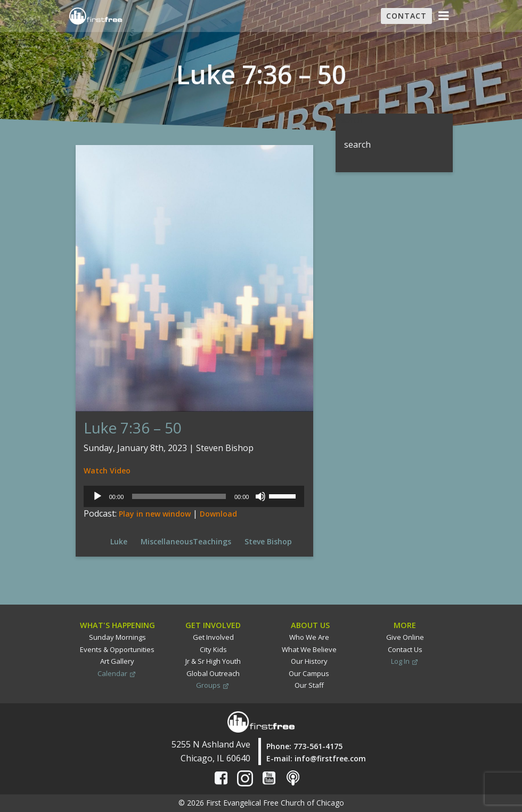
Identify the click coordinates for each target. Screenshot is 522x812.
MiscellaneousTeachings (186, 541)
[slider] (179, 496)
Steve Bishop (268, 541)
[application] (195, 496)
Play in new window (155, 514)
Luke (119, 541)
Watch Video (107, 471)
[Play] (97, 496)
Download (218, 514)
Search (349, 120)
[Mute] (262, 496)
